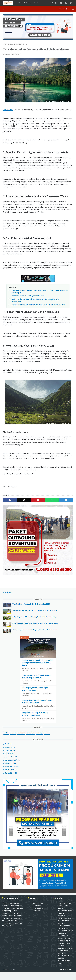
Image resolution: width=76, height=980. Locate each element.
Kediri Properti (63, 944)
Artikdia (61, 916)
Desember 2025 (11, 777)
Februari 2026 (11, 780)
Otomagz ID (62, 941)
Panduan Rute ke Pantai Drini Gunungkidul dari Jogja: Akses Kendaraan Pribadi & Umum (37, 670)
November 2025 (12, 773)
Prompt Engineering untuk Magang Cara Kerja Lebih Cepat (34, 637)
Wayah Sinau (8, 110)
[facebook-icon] (53, 3)
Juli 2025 (10, 760)
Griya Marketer (63, 936)
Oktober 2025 (11, 770)
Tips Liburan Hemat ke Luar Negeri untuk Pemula (28, 297)
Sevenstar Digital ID (65, 946)
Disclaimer (36, 918)
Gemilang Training (64, 911)
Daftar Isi (9, 599)
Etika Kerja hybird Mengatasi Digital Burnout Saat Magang (34, 624)
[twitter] (24, 501)
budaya (13, 740)
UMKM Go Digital (64, 949)
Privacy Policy (38, 916)
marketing (21, 740)
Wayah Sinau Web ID (66, 977)
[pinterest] (38, 501)
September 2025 (12, 767)
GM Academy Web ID (65, 926)
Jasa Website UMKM (65, 939)
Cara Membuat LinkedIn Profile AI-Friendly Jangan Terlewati (35, 630)
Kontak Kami (37, 913)
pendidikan (31, 740)
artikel (6, 740)
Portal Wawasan (64, 933)
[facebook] (10, 501)
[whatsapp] (52, 501)
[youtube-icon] (62, 3)
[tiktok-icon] (71, 3)
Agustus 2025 (11, 764)
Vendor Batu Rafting (65, 918)
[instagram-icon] (57, 3)
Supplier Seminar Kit (65, 956)
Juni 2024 (10, 754)
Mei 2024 (9, 751)
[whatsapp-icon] (67, 3)
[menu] (6, 9)
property (39, 740)
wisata (47, 740)
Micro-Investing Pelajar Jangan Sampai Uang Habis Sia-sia (35, 617)
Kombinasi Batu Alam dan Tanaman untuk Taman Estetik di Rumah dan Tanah (38, 305)
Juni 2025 (10, 757)
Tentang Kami (38, 911)
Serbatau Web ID (64, 913)
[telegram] (66, 501)
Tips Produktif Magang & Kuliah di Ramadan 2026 (31, 611)
